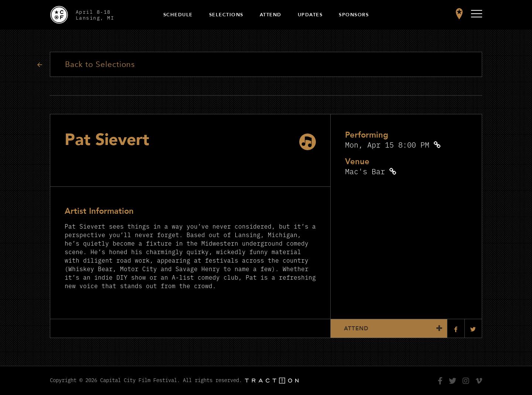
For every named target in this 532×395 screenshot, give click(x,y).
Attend (271, 15)
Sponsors (354, 15)
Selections (226, 15)
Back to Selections (100, 65)
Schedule (178, 15)
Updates (310, 15)
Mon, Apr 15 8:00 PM (387, 144)
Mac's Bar (365, 171)
